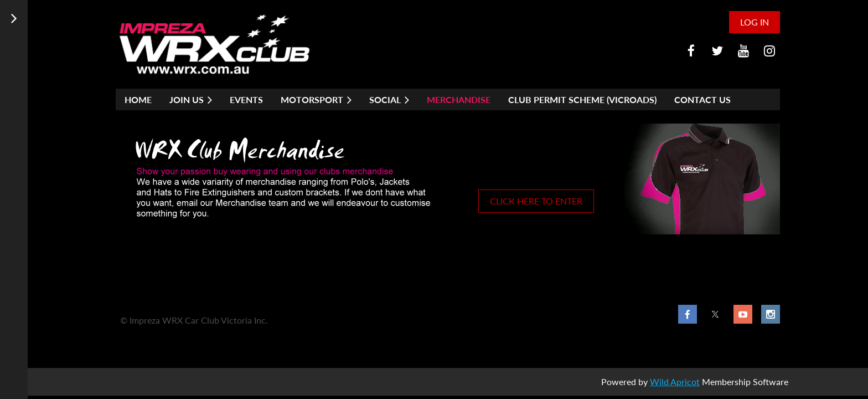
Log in (755, 22)
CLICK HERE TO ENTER (536, 201)
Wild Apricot (675, 382)
